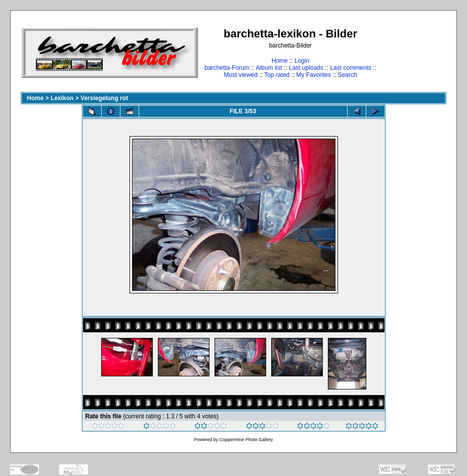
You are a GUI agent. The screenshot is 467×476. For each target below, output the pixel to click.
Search (348, 75)
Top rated (277, 75)
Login (302, 61)
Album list (269, 68)
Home (280, 61)
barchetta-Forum (227, 68)
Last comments (350, 68)
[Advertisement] (415, 52)
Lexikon (62, 98)
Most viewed (241, 75)
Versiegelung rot (104, 98)
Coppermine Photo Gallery (246, 440)
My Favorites (314, 75)
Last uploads (306, 68)
